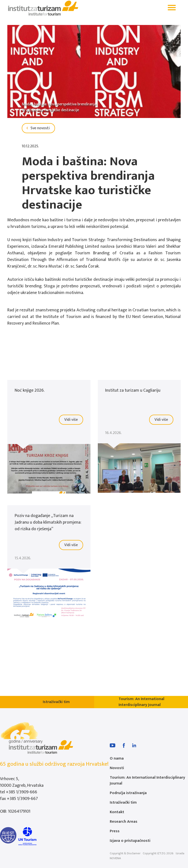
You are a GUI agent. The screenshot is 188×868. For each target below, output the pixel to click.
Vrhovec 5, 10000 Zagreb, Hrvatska (22, 782)
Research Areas (124, 822)
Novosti (117, 768)
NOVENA (115, 858)
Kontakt (117, 812)
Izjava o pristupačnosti (130, 841)
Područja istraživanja (128, 793)
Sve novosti (37, 128)
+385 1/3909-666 (22, 792)
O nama (117, 758)
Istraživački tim (123, 803)
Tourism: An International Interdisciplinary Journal (147, 780)
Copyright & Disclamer (125, 853)
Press (115, 831)
